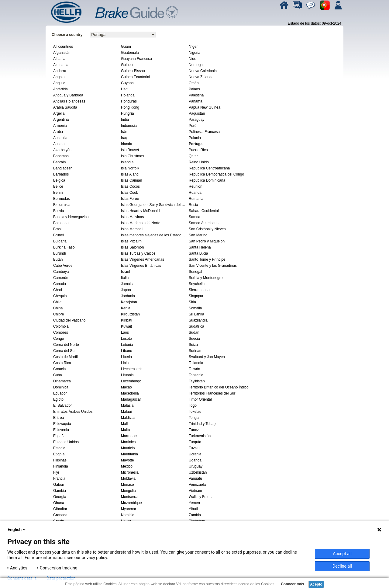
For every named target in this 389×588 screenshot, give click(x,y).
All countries (63, 47)
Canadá (60, 284)
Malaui (126, 412)
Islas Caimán (131, 180)
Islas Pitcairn (131, 241)
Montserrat (130, 497)
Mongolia (128, 491)
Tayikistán (197, 381)
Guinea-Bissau (133, 71)
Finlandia (61, 466)
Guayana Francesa (136, 59)
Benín (58, 193)
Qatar (193, 156)
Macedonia (130, 393)
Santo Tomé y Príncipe (207, 259)
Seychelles (198, 284)
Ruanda (195, 193)
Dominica (61, 387)
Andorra (60, 71)
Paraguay (196, 120)
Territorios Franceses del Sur (212, 393)
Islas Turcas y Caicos (138, 253)
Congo (59, 339)
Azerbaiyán (62, 150)
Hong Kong (130, 107)
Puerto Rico (198, 150)
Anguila (59, 83)
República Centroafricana (209, 168)
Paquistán (197, 113)
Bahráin (59, 162)
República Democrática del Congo (216, 174)
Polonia (195, 138)
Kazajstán (129, 302)
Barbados (61, 174)
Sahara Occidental (204, 211)
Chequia (60, 296)
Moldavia (128, 478)
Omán (194, 83)
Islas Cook (129, 193)
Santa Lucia (198, 253)
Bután (58, 259)
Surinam (196, 351)
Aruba (58, 132)
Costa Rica (62, 363)
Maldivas (128, 418)
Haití (125, 89)
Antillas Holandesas (69, 101)
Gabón (59, 485)
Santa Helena (200, 247)
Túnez (194, 430)
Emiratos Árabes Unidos (73, 412)
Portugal (196, 144)
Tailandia (196, 363)
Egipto (58, 399)
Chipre (59, 314)
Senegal (195, 272)
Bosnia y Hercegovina (71, 217)
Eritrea (59, 418)
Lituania (127, 375)
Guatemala (130, 53)
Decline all (342, 566)
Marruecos (130, 436)
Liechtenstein (132, 369)
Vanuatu (195, 478)
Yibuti (193, 509)
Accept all (342, 554)
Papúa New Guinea (205, 107)
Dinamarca (62, 381)
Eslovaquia (62, 424)
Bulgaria (60, 241)
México (127, 466)
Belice (58, 186)
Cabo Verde (63, 266)
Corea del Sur (64, 351)
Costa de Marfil (65, 357)
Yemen (194, 503)
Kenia (126, 308)
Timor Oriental (200, 399)
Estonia (59, 448)
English (17, 530)
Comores (61, 332)
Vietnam (195, 491)
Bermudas (62, 199)
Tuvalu (194, 448)
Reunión (196, 186)
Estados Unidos (66, 442)
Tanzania (196, 375)
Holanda (128, 95)
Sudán (194, 332)
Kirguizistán (130, 314)
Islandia (127, 162)
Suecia (194, 339)
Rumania (196, 199)
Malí (124, 424)
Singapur (196, 296)
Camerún (61, 278)
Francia (59, 478)
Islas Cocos (130, 186)
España (59, 436)
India (125, 120)
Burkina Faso (64, 247)
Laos (125, 332)
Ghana (59, 503)
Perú (193, 126)
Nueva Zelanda (201, 77)
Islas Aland (130, 174)
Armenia (60, 126)
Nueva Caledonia (203, 71)
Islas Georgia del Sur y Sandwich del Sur (154, 205)
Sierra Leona (199, 290)
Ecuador (60, 393)
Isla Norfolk (130, 168)
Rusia (193, 205)
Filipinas (60, 460)
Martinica (128, 442)
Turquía (195, 442)
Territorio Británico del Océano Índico (219, 387)
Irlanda (127, 144)
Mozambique (131, 503)
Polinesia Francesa (204, 132)
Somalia (195, 308)
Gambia (60, 491)
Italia (125, 278)
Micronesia (130, 472)
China (58, 308)
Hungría (127, 113)
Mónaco (127, 485)
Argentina (61, 120)
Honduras (129, 101)
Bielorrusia (62, 205)
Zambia (195, 515)
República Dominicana (207, 180)
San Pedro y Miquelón (207, 241)
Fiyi (56, 472)
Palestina (196, 95)
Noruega (196, 65)
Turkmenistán (200, 436)
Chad (58, 290)
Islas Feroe (130, 199)
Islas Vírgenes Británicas (141, 266)
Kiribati (127, 320)
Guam (126, 47)
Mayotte (127, 460)
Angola (59, 77)
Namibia (128, 515)
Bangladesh (63, 168)
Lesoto (126, 339)
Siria (192, 302)
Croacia (59, 369)
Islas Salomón (132, 247)
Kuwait (126, 326)
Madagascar (131, 399)
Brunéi (59, 235)
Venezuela (197, 485)
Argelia (59, 113)
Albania (59, 59)
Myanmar (129, 509)
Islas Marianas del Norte (141, 223)
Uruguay (196, 466)
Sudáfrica (196, 326)
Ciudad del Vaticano (69, 320)
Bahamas (61, 156)
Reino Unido (199, 162)
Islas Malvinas (132, 217)
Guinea (127, 65)
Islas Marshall (132, 229)
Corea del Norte (66, 345)
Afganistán (62, 53)
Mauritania (129, 454)
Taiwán (194, 369)
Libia (125, 363)
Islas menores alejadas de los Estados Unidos (154, 235)
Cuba (58, 375)
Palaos (194, 89)
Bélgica (59, 180)
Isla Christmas (133, 156)
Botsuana (61, 223)
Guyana (127, 83)
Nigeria (194, 53)
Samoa (194, 217)
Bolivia (59, 211)
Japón (126, 290)
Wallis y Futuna (201, 497)
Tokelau (195, 412)
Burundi (59, 253)
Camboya (61, 272)
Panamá (196, 101)
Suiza (193, 345)
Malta (125, 430)
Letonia (127, 345)
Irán (124, 132)
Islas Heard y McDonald (140, 211)
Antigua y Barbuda (68, 95)
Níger (193, 47)
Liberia (126, 357)
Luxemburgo (131, 381)
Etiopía (59, 454)
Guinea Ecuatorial (135, 77)
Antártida (60, 89)
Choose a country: (68, 35)
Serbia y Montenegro (206, 278)
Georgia (60, 497)
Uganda (195, 460)
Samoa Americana (204, 223)
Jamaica (128, 284)
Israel (125, 272)
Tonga (194, 418)
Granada (60, 515)
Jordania (128, 296)
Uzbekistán (198, 472)
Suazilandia (198, 320)
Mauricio (128, 448)
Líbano (127, 351)
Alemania (61, 65)
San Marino (198, 235)
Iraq (124, 138)
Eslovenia (61, 430)
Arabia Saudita (65, 107)
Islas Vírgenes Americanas (143, 259)
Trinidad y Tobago (203, 424)
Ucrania (195, 454)
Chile (57, 302)
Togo (193, 405)
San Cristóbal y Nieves (207, 229)
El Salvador (62, 405)
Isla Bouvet (130, 150)
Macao (126, 387)
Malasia (127, 405)
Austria (59, 144)
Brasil (58, 229)
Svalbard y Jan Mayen (207, 357)
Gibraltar (60, 509)
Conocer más (292, 584)
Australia (60, 138)
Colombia (61, 326)
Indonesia (129, 126)
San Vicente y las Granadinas (213, 266)
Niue (193, 59)
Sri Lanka (196, 314)
